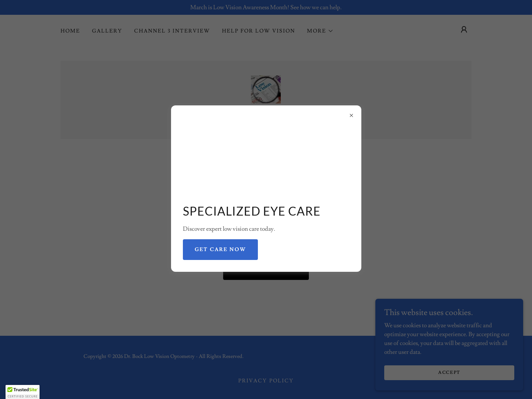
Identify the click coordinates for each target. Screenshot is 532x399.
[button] (23, 392)
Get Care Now (220, 250)
